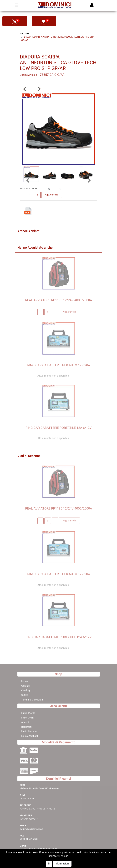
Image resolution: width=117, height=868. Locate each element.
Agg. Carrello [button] (51, 195)
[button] (25, 89)
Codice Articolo (28, 76)
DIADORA (25, 33)
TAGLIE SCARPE (29, 189)
